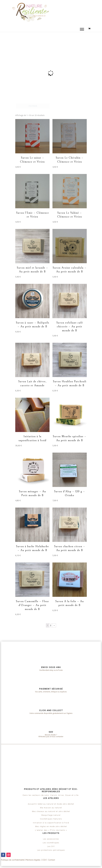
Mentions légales (33, 860)
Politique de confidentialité (13, 860)
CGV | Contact (49, 860)
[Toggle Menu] (82, 29)
